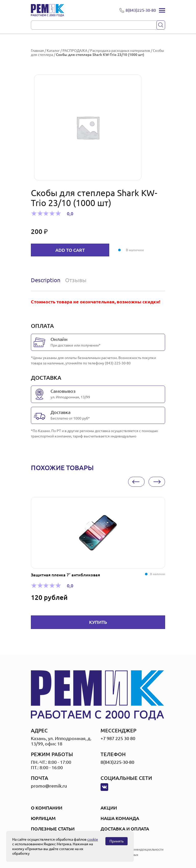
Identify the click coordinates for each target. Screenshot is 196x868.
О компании (47, 808)
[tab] (47, 280)
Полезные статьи (53, 829)
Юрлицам (43, 818)
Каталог (53, 51)
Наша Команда (120, 818)
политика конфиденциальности (140, 850)
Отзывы (76, 280)
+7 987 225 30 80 (118, 738)
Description (46, 280)
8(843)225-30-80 (117, 762)
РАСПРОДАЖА (75, 51)
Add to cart (70, 250)
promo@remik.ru (49, 786)
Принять (117, 841)
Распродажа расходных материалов (120, 51)
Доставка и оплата (125, 829)
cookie (93, 839)
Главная (37, 51)
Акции (109, 808)
